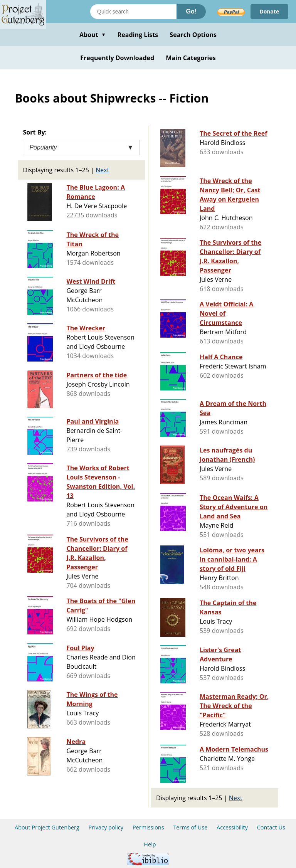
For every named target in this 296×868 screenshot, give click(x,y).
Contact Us (271, 827)
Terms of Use (190, 827)
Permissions (148, 827)
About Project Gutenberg (47, 827)
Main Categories (191, 58)
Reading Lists (138, 35)
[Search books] (133, 12)
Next (102, 170)
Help (150, 844)
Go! (191, 11)
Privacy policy (106, 827)
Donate (269, 11)
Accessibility (232, 827)
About (93, 35)
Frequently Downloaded (117, 58)
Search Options (193, 35)
